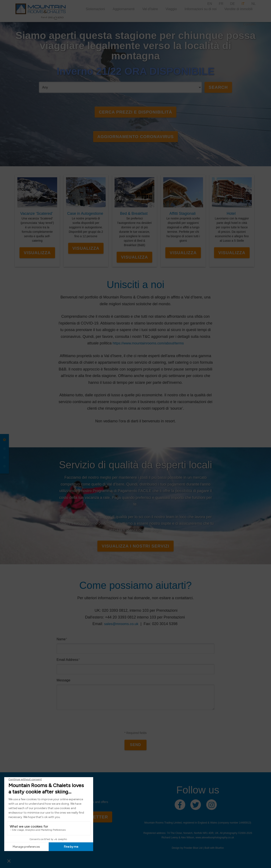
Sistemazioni (95, 9)
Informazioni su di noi (201, 9)
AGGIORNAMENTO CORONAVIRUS (136, 137)
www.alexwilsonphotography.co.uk (215, 837)
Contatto (249, 24)
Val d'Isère (150, 9)
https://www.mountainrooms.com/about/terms (148, 342)
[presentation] (135, 722)
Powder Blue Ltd (193, 847)
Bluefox (220, 847)
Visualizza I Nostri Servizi (135, 545)
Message (63, 679)
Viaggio (171, 9)
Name (62, 638)
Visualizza (37, 251)
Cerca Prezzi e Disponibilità (135, 112)
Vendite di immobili (238, 9)
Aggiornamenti (124, 9)
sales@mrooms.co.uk (121, 623)
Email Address (68, 659)
